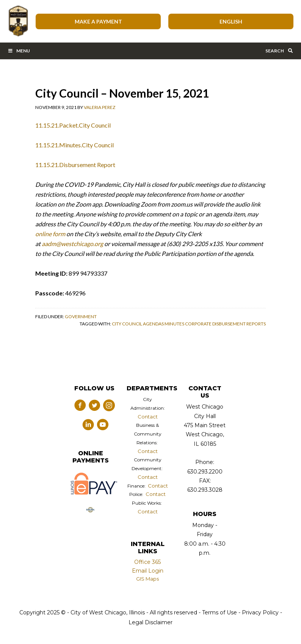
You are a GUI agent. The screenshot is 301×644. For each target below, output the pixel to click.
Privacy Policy (260, 612)
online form (50, 234)
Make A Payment (98, 21)
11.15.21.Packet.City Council (73, 125)
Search (279, 51)
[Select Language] (231, 21)
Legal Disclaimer (150, 622)
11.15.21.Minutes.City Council (74, 145)
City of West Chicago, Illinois (18, 21)
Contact (148, 417)
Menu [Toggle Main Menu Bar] (19, 51)
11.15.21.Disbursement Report (75, 165)
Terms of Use (219, 612)
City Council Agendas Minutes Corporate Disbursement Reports (189, 324)
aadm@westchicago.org (72, 244)
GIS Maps (147, 579)
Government (81, 316)
